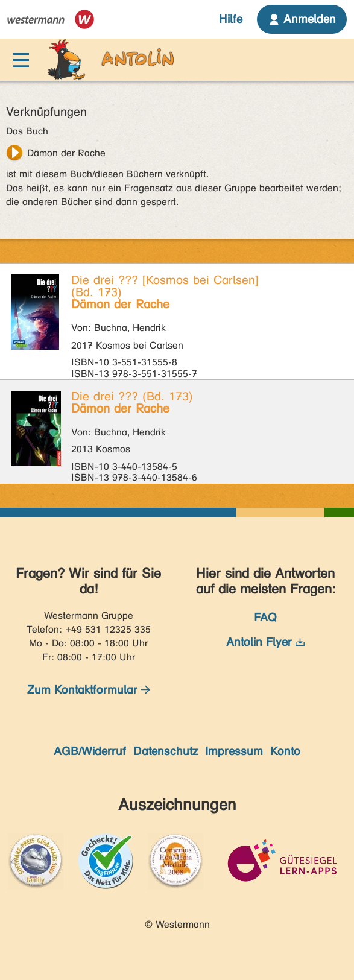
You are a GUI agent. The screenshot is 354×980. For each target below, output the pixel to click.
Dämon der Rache (66, 153)
